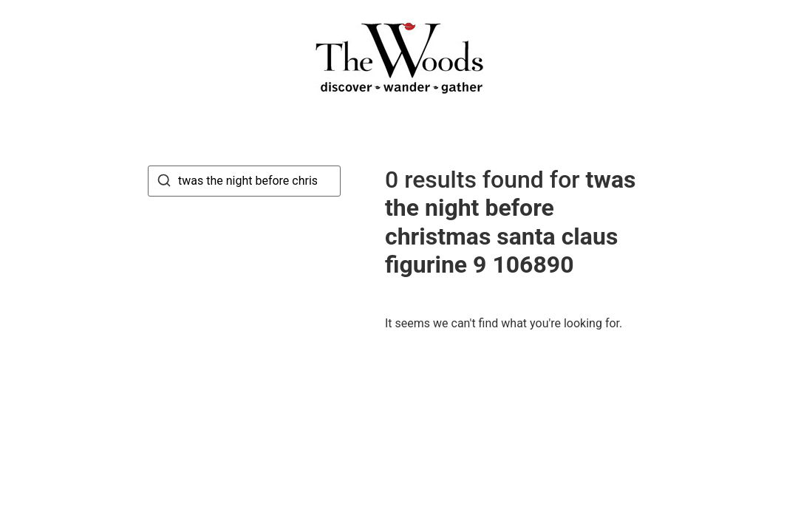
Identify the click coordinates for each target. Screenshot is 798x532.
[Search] (164, 183)
